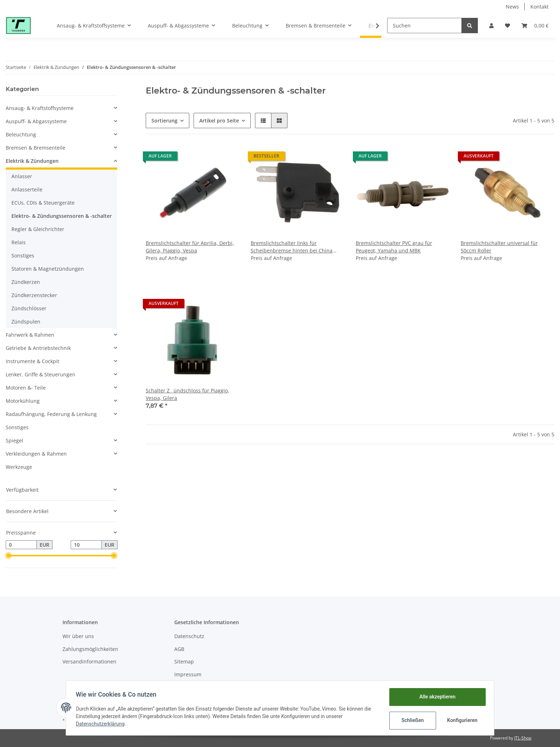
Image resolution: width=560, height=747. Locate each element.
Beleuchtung (21, 134)
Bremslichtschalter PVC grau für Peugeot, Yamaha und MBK (394, 247)
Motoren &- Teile (26, 388)
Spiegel (14, 440)
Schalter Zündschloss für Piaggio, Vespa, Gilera (187, 394)
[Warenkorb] (535, 26)
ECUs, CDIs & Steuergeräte (43, 203)
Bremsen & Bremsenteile (36, 148)
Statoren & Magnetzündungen (48, 269)
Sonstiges (23, 255)
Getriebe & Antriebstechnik (38, 348)
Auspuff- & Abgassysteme (36, 121)
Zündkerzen (26, 282)
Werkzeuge (19, 467)
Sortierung (164, 121)
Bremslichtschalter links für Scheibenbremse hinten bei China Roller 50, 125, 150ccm (292, 247)
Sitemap (184, 661)
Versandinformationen (89, 661)
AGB (179, 649)
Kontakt (539, 7)
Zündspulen (26, 322)
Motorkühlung (23, 401)
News (512, 7)
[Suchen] (424, 26)
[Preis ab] (21, 545)
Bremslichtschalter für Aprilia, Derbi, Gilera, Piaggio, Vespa (190, 247)
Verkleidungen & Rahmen (36, 454)
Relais (19, 242)
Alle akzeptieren (436, 697)
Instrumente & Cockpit (32, 361)
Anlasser (22, 176)
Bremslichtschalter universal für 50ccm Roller (499, 247)
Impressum (188, 674)
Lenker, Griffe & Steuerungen (41, 374)
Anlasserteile (27, 189)
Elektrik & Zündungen (32, 161)
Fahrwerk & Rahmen (30, 335)
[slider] (9, 556)
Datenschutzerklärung (102, 724)
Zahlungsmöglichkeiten (90, 649)
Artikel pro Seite (219, 121)
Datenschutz (189, 636)
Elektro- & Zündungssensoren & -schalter (62, 216)
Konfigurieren (461, 720)
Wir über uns (78, 636)
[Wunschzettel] (507, 26)
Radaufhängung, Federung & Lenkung (51, 414)
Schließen (411, 720)
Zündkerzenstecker (34, 295)
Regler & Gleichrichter (38, 229)
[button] (491, 26)
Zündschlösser (29, 308)
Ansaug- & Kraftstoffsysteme (40, 108)
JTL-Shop (523, 738)
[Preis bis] (86, 545)
